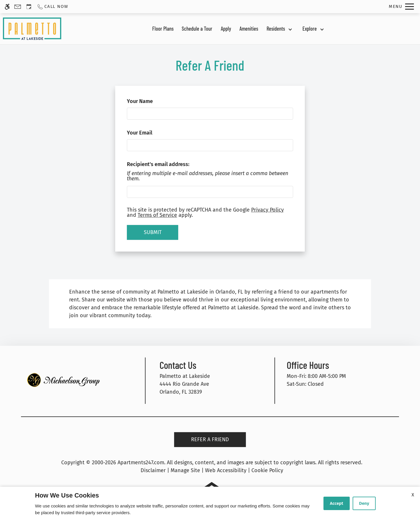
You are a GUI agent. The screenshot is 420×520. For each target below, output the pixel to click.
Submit (153, 232)
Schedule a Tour (197, 28)
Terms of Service (157, 215)
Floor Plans (163, 28)
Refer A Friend (210, 439)
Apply (226, 28)
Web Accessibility (226, 470)
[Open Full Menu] (401, 7)
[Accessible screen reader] (7, 7)
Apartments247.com (141, 463)
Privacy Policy (267, 210)
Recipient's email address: (158, 164)
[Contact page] (18, 7)
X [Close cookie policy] (413, 495)
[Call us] (52, 7)
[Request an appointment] (29, 7)
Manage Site (185, 470)
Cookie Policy (267, 470)
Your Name (150, 101)
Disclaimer (153, 470)
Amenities (249, 28)
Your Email (150, 133)
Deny (364, 503)
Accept (337, 503)
